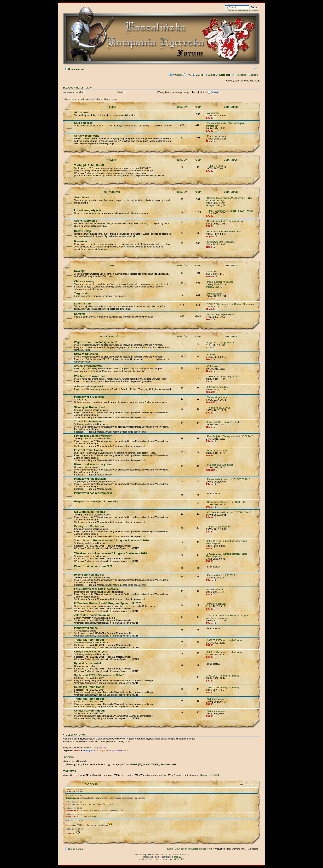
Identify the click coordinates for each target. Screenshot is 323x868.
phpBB (148, 855)
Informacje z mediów (218, 387)
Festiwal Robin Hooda (89, 450)
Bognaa (210, 236)
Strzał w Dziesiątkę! (87, 354)
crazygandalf (171, 859)
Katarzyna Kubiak (210, 775)
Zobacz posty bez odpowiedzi (78, 99)
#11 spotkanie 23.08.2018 (220, 465)
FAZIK (209, 118)
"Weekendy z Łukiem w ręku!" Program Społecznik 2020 (111, 553)
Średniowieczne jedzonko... (221, 242)
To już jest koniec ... (217, 166)
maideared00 (213, 287)
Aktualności (82, 112)
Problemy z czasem (217, 136)
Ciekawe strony (84, 281)
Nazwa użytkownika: (73, 92)
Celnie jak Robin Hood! (89, 687)
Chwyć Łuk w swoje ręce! (91, 652)
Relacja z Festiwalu (217, 451)
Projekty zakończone (112, 337)
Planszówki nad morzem (90, 479)
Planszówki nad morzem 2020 (93, 566)
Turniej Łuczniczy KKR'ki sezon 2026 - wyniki (230, 211)
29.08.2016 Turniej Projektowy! (223, 377)
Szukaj (211, 75)
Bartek (134, 764)
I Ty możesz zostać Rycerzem (93, 436)
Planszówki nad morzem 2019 (93, 493)
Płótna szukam (215, 294)
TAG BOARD (91, 784)
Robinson (166, 764)
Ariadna (210, 299)
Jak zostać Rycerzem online (92, 615)
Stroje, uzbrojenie (86, 221)
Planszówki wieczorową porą (93, 464)
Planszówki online (86, 628)
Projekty (112, 160)
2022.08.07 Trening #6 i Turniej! (223, 676)
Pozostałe (81, 241)
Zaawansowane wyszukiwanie (243, 10)
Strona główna (76, 69)
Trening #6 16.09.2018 (219, 408)
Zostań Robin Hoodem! (89, 421)
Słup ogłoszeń (83, 123)
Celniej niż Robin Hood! (90, 711)
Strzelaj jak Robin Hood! (90, 407)
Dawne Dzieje (83, 231)
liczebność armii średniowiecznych (225, 232)
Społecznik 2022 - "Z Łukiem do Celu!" (99, 675)
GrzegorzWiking (214, 205)
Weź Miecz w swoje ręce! (90, 376)
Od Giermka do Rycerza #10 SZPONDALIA (229, 512)
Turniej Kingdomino (217, 397)
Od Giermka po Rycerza (90, 512)
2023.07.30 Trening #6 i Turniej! (223, 687)
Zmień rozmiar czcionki (255, 68)
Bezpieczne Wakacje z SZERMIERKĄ (226, 502)
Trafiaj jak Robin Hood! (89, 165)
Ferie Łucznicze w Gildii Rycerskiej (97, 589)
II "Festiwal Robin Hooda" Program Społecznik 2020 (108, 603)
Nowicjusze (89, 750)
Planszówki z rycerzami (89, 397)
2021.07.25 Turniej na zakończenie (225, 640)
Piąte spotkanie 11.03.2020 (221, 575)
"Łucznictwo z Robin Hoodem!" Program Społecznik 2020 (112, 540)
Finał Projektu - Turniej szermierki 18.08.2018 (230, 436)
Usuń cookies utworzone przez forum (194, 849)
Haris (209, 141)
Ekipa (170, 849)
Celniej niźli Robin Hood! (90, 526)
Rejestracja (240, 75)
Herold (112, 107)
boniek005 (149, 764)
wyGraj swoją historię (88, 366)
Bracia (77, 750)
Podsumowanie (215, 589)
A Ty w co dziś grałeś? (89, 386)
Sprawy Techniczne (87, 136)
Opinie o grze (214, 366)
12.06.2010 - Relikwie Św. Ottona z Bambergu (230, 304)
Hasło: (120, 92)
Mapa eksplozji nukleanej (220, 282)
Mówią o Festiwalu (216, 604)
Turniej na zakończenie (219, 527)
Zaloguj (254, 75)
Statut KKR (213, 272)
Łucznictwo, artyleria (88, 210)
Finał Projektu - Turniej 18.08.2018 (225, 422)
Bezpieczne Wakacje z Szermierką (96, 501)
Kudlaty (210, 348)
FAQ (189, 75)
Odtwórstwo (112, 192)
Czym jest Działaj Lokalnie (220, 343)
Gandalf (210, 276)
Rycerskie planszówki (88, 663)
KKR (182, 859)
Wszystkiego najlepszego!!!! (221, 314)
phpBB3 (177, 857)
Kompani (102, 750)
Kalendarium (83, 304)
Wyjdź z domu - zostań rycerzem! (96, 342)
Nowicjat (80, 271)
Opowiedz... (213, 354)
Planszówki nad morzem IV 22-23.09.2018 (229, 479)
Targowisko (82, 293)
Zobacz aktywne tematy (107, 99)
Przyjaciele (115, 750)
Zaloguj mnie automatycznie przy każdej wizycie (184, 92)
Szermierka (81, 197)
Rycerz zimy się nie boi (89, 575)
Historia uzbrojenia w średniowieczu (225, 221)
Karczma (80, 314)
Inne (112, 266)
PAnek (209, 441)
